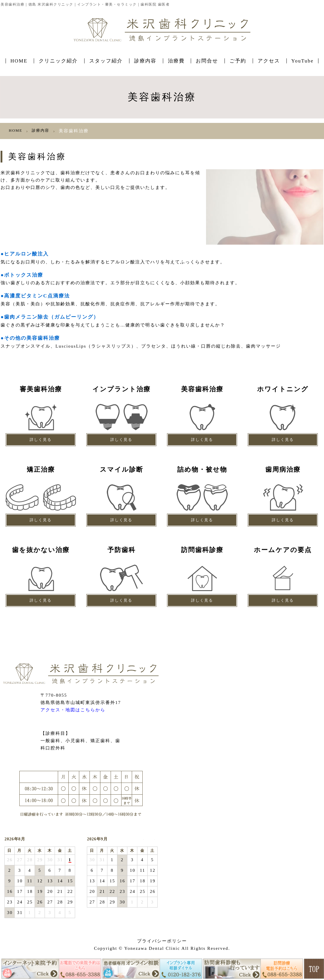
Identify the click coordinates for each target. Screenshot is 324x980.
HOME (19, 61)
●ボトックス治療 (24, 275)
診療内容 (145, 61)
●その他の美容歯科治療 (33, 338)
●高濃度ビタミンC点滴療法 (39, 296)
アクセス (269, 61)
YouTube (303, 61)
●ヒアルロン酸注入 (27, 254)
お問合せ (207, 61)
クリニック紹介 (58, 61)
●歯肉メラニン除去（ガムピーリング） (55, 317)
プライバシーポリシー (162, 941)
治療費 (176, 61)
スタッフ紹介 (106, 61)
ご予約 (238, 61)
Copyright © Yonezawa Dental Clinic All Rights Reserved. (162, 948)
